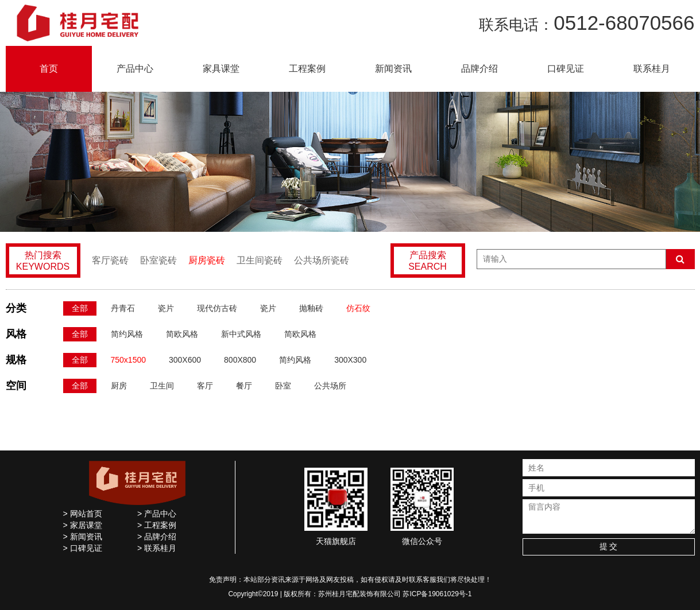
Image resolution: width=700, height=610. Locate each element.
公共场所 (330, 386)
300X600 (185, 360)
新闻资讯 (393, 69)
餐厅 (244, 386)
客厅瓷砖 (110, 260)
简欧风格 (182, 334)
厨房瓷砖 (207, 260)
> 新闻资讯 (83, 537)
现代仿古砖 (217, 308)
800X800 (240, 360)
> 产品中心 (157, 514)
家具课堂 (221, 69)
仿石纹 (358, 308)
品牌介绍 (479, 69)
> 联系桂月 (157, 548)
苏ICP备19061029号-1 (437, 594)
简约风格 (127, 334)
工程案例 (307, 69)
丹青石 (123, 308)
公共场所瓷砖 (322, 260)
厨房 (119, 386)
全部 (80, 308)
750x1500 (129, 360)
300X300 (350, 360)
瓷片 (166, 308)
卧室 (283, 386)
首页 (49, 69)
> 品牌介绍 (157, 537)
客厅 (205, 386)
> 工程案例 (157, 525)
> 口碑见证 (83, 548)
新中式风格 (241, 334)
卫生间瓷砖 (260, 260)
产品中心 (135, 69)
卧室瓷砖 (158, 260)
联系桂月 (652, 69)
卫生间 (162, 386)
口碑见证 (566, 69)
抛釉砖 (311, 308)
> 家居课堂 (83, 525)
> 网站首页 (83, 514)
